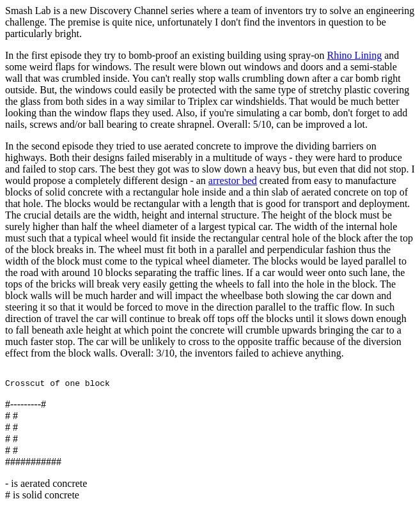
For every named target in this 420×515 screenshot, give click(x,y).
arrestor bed (233, 181)
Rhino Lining (354, 55)
